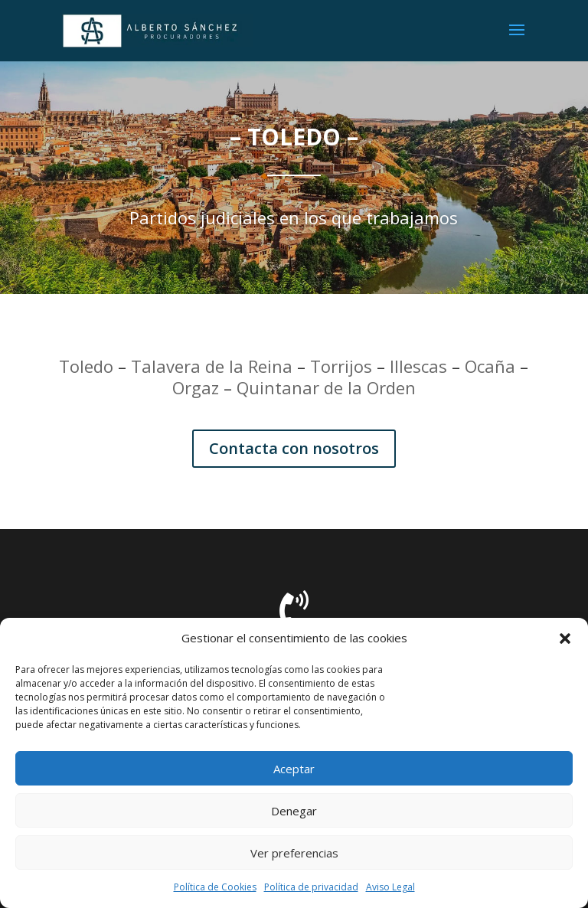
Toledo (86, 366)
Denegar (294, 811)
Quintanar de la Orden (326, 387)
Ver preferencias (294, 853)
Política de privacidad (311, 887)
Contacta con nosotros (294, 448)
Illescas (418, 366)
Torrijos (341, 366)
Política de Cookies (215, 887)
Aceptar (294, 769)
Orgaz (196, 387)
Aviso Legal (390, 887)
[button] (565, 639)
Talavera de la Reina (212, 366)
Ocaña (490, 366)
